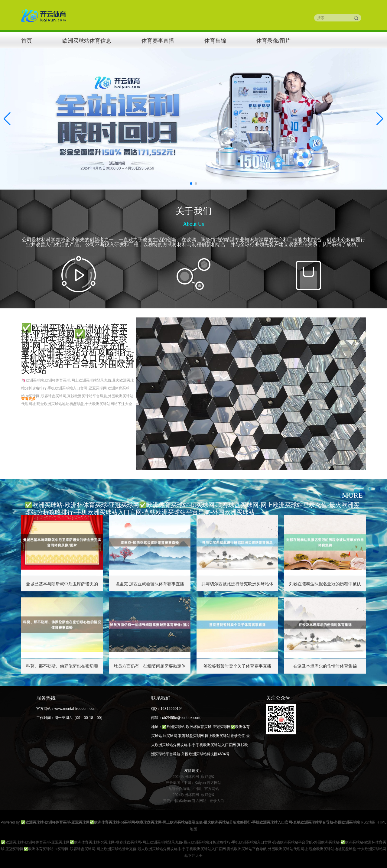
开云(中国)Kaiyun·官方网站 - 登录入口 (194, 801)
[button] (380, 119)
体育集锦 (215, 41)
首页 (27, 41)
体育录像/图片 (273, 41)
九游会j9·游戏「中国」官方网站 (194, 789)
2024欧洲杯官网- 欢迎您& (193, 777)
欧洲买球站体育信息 (87, 41)
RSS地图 (368, 822)
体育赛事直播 (158, 41)
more (352, 495)
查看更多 (28, 399)
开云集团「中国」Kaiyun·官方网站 (193, 783)
